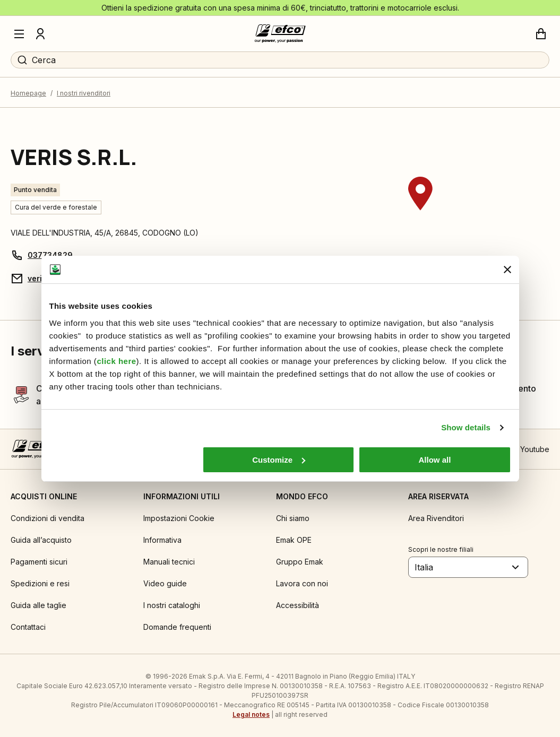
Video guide (165, 583)
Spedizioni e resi (40, 583)
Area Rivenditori (436, 518)
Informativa (162, 540)
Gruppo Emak (300, 562)
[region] (420, 214)
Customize (279, 460)
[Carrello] (541, 34)
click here (116, 361)
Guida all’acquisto (41, 540)
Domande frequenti (177, 627)
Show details (466, 427)
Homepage (28, 93)
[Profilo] (40, 34)
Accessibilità (298, 605)
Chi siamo (293, 518)
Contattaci (28, 627)
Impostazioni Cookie (179, 518)
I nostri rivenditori (84, 93)
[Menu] (19, 34)
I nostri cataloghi (172, 605)
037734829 (50, 255)
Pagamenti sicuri (39, 562)
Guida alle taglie (38, 605)
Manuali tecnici (169, 562)
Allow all (435, 460)
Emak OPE (294, 540)
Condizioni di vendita (48, 518)
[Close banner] (507, 270)
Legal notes (251, 714)
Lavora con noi (302, 583)
